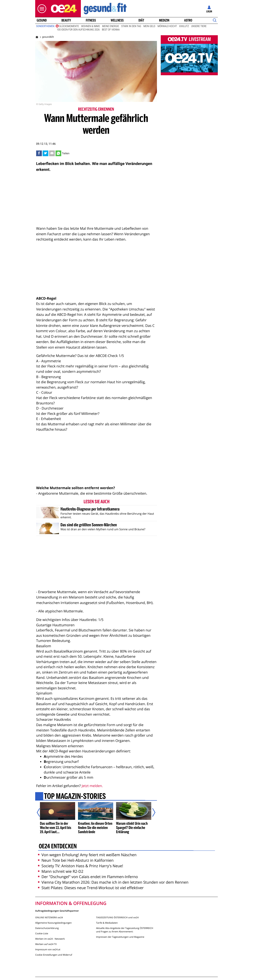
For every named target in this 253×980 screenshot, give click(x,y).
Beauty (66, 20)
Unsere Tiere (199, 26)
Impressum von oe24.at (48, 949)
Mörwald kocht (167, 26)
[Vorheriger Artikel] (41, 812)
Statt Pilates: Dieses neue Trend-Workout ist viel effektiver (91, 888)
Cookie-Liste (42, 933)
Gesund (42, 20)
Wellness (117, 20)
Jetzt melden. (92, 786)
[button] (41, 9)
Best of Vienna (111, 30)
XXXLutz (184, 26)
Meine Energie (111, 26)
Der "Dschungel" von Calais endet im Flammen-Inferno (88, 877)
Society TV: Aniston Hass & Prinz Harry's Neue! (81, 866)
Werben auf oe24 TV (46, 944)
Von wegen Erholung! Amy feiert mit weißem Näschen (87, 855)
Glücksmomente (69, 26)
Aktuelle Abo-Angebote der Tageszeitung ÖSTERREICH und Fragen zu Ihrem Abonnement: (125, 930)
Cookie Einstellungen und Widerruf (54, 955)
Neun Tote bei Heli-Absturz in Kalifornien (76, 860)
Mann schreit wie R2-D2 (61, 871)
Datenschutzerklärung (47, 928)
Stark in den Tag (131, 26)
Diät (141, 20)
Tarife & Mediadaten (107, 923)
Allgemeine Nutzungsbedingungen (53, 923)
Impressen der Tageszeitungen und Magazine (120, 937)
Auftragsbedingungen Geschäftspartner (57, 911)
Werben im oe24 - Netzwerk (50, 939)
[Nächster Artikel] (151, 812)
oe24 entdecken (58, 847)
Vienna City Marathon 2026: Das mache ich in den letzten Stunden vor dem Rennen (113, 882)
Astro (188, 20)
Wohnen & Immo (91, 26)
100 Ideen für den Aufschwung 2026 (78, 30)
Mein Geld (149, 26)
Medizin (164, 20)
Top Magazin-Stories (75, 797)
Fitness (91, 20)
